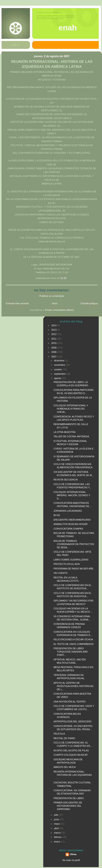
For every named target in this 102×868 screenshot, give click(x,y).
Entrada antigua (89, 303)
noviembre (60, 365)
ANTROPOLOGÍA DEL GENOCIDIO (73, 721)
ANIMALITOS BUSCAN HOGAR (71, 524)
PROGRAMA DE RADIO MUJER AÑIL (74, 569)
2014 (54, 325)
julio (57, 815)
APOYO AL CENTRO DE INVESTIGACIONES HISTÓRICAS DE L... (73, 686)
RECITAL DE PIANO (64, 738)
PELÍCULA (59, 734)
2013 (54, 330)
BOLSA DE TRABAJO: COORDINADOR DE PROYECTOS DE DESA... (74, 544)
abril (57, 828)
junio (57, 819)
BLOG (57, 515)
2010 (54, 343)
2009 (54, 348)
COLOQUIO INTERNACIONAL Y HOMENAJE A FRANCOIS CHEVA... (71, 409)
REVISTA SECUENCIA (66, 480)
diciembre (60, 361)
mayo (57, 824)
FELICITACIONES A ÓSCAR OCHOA (73, 639)
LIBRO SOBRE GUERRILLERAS (71, 560)
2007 (54, 357)
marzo (58, 833)
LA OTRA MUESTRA (65, 432)
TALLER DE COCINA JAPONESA (71, 436)
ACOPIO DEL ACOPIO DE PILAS (71, 750)
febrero (58, 837)
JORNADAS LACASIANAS (68, 511)
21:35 (64, 278)
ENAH (68, 28)
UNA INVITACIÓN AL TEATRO (70, 702)
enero (58, 842)
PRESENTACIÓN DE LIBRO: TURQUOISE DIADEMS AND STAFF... (71, 652)
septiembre (60, 374)
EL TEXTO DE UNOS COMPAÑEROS (74, 644)
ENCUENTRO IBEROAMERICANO (72, 520)
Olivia (73, 854)
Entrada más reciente (17, 303)
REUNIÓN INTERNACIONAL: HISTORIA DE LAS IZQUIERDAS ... (73, 775)
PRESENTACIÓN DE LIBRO (69, 798)
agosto (58, 378)
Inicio (55, 303)
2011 (54, 339)
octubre (58, 369)
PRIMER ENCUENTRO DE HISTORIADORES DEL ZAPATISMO (68, 806)
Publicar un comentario (52, 296)
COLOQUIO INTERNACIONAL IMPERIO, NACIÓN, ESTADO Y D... (72, 495)
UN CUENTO (61, 573)
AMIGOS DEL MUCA (65, 767)
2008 (54, 352)
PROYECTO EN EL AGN (67, 564)
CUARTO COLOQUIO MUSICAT (71, 755)
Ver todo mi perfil (71, 860)
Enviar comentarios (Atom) (60, 310)
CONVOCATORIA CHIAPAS (68, 529)
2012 (54, 334)
